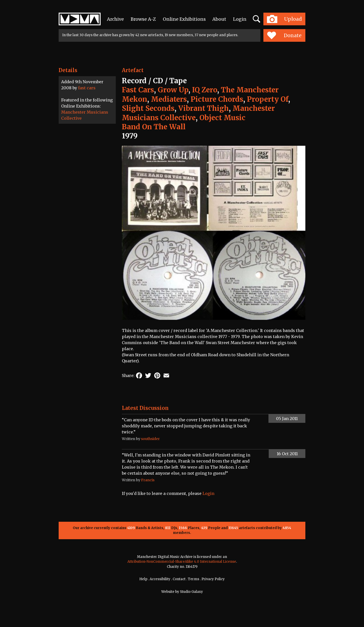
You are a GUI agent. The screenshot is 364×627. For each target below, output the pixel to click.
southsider (150, 439)
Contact (179, 579)
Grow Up (173, 90)
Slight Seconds (148, 108)
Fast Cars (138, 90)
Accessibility (160, 579)
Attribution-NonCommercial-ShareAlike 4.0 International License (182, 562)
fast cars (87, 88)
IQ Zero (205, 90)
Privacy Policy (213, 579)
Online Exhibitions (184, 19)
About (219, 19)
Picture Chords (217, 99)
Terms (194, 579)
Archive (115, 19)
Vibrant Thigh (203, 108)
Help (143, 579)
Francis (148, 480)
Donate (284, 35)
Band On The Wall (154, 127)
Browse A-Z (143, 19)
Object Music (222, 118)
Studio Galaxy (191, 592)
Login (240, 19)
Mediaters (169, 99)
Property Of (268, 99)
